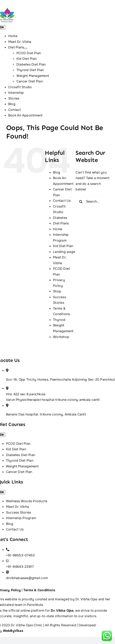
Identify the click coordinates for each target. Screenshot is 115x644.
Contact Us (62, 201)
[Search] (81, 202)
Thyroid (59, 320)
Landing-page (64, 252)
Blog (57, 172)
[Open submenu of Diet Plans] (26, 48)
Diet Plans (61, 223)
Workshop (61, 337)
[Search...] (94, 202)
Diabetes (60, 218)
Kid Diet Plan (63, 246)
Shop (57, 291)
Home (58, 229)
